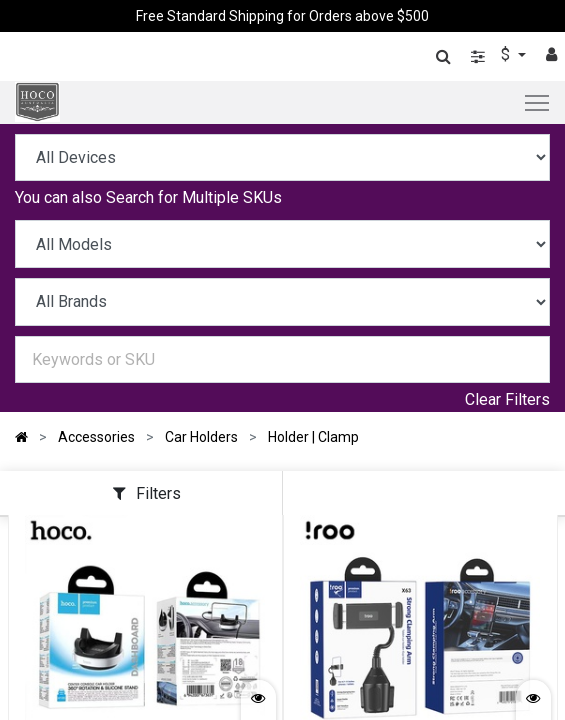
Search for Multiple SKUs (194, 197)
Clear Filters (507, 399)
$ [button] (507, 54)
